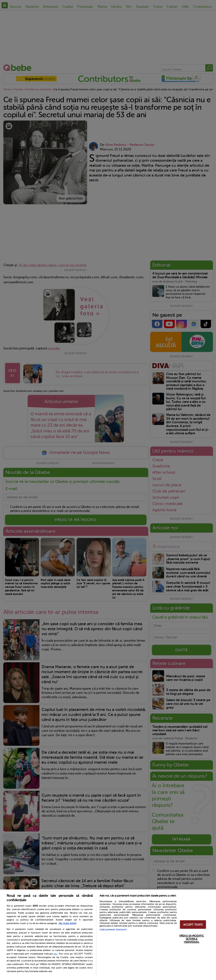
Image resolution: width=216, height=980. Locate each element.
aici (56, 954)
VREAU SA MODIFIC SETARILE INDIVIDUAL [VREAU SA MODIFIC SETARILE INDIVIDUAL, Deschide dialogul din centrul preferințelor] (192, 939)
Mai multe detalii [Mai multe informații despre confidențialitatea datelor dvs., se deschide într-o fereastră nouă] (68, 923)
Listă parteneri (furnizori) (113, 930)
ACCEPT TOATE (193, 924)
